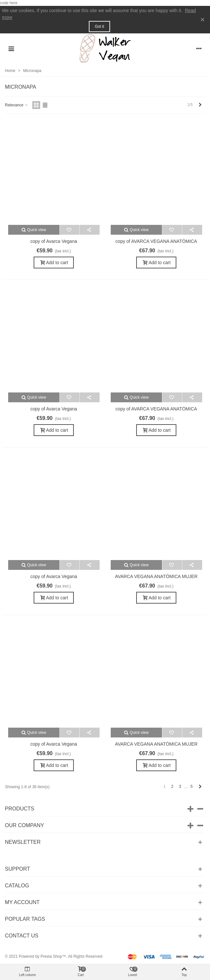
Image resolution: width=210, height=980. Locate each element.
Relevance (17, 105)
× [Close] (202, 19)
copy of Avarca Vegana (54, 241)
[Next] (200, 105)
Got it (99, 27)
